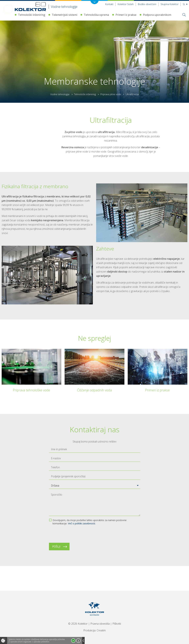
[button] (95, 486)
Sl (185, 4)
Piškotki (117, 624)
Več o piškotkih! (78, 641)
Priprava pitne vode (111, 94)
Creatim (101, 630)
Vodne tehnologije (60, 94)
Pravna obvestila (100, 624)
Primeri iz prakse (126, 15)
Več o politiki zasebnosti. (82, 523)
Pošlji (56, 547)
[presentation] (74, 534)
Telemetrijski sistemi (65, 15)
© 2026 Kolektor (78, 624)
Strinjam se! (73, 641)
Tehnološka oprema (96, 15)
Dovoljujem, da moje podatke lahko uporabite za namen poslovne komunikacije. (90, 522)
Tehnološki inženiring (32, 15)
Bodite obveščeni (147, 4)
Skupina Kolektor (170, 4)
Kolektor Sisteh (126, 4)
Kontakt (109, 4)
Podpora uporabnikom (157, 15)
